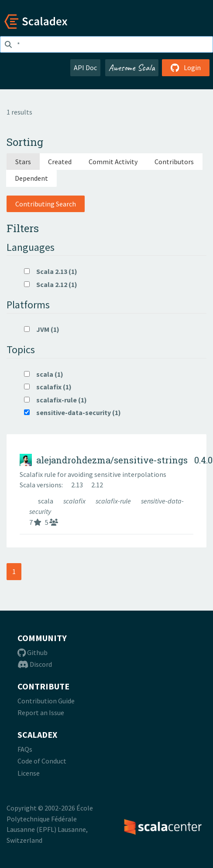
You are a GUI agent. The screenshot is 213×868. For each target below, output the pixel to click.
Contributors (174, 162)
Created (60, 162)
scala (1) (44, 374)
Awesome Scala (132, 68)
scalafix (75, 501)
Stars (23, 162)
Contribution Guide (46, 701)
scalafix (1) (48, 387)
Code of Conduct (42, 761)
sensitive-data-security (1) (72, 412)
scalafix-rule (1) (55, 400)
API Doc (85, 68)
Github (33, 652)
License (29, 773)
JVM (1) (42, 329)
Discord (35, 664)
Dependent (31, 178)
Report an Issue (41, 713)
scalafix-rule (114, 501)
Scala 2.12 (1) (51, 284)
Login (186, 68)
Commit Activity (113, 162)
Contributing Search (46, 204)
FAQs (25, 749)
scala (46, 501)
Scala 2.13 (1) (51, 271)
